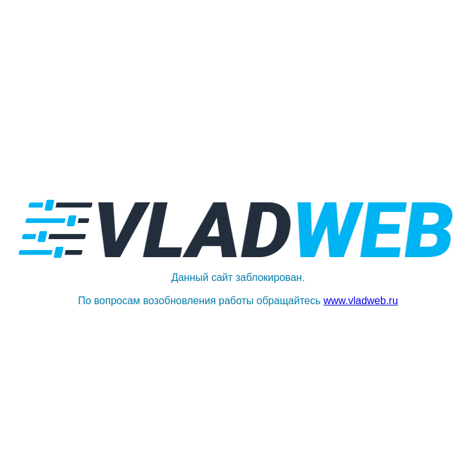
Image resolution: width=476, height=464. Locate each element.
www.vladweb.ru (361, 301)
